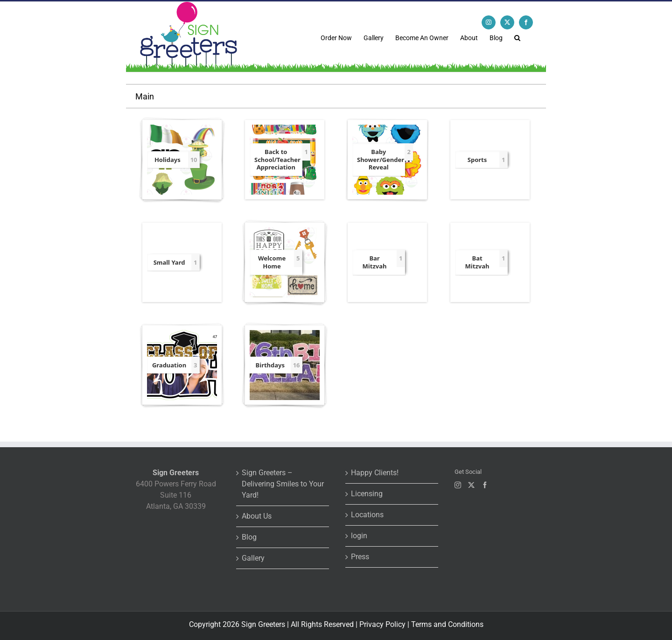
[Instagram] (458, 485)
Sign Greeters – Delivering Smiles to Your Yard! (283, 484)
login (359, 536)
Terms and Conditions (447, 624)
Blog (249, 537)
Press (360, 557)
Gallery (253, 558)
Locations (367, 515)
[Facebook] (485, 485)
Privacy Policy (382, 624)
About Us (257, 516)
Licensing (367, 494)
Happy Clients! (375, 473)
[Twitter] (471, 485)
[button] (517, 37)
